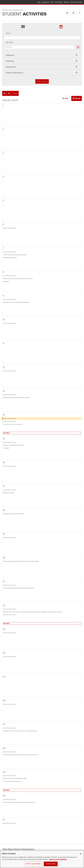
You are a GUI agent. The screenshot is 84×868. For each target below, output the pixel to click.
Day (67, 98)
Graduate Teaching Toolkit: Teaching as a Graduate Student (20, 731)
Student (24, 14)
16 (4, 462)
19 (4, 534)
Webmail (66, 2)
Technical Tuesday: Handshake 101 (13, 424)
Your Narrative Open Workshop (12, 781)
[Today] (15, 93)
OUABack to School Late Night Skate (13, 514)
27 (4, 724)
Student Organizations (14, 73)
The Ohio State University (7, 2)
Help (39, 2)
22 (4, 605)
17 (4, 486)
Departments (11, 67)
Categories (10, 55)
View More (7, 433)
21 (4, 582)
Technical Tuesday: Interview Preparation (15, 255)
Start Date (9, 42)
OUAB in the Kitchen (9, 493)
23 (4, 629)
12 (4, 367)
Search (8, 33)
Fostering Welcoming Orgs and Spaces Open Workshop (19, 802)
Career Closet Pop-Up (10, 419)
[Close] (80, 856)
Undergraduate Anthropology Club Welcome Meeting (18, 588)
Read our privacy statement (58, 861)
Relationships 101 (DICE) (10, 258)
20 (4, 558)
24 (4, 653)
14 (4, 415)
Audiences (10, 61)
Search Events (42, 81)
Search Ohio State (76, 2)
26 (4, 701)
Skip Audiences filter (4, 3)
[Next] (9, 93)
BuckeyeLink (45, 2)
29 (4, 772)
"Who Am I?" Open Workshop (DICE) (13, 445)
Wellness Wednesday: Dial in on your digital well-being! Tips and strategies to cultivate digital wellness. (33, 612)
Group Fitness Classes (10, 228)
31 (4, 820)
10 (4, 320)
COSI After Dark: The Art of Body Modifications (16, 302)
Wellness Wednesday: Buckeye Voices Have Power (18, 279)
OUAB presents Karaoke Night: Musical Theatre (17, 398)
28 (4, 748)
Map (52, 2)
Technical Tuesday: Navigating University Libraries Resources (21, 755)
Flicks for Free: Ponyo (9, 615)
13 (4, 391)
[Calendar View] (78, 47)
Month (78, 98)
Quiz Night (6, 281)
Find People (59, 2)
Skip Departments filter (4, 9)
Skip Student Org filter (4, 15)
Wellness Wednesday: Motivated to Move (15, 778)
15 (4, 439)
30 (4, 796)
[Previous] (4, 93)
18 (4, 510)
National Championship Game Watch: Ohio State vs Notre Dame (21, 561)
